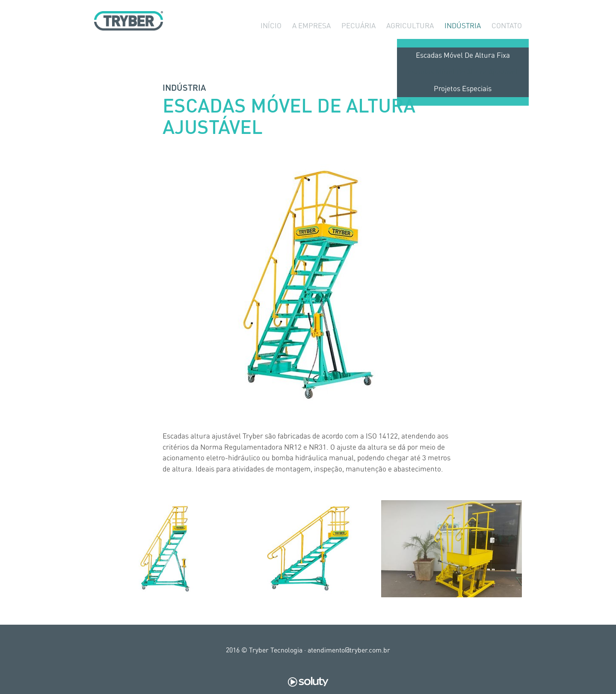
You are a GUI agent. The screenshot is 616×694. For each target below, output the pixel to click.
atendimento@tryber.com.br (349, 650)
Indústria (463, 38)
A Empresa (311, 38)
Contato (507, 38)
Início (271, 38)
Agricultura (410, 38)
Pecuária (358, 38)
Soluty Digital (308, 682)
